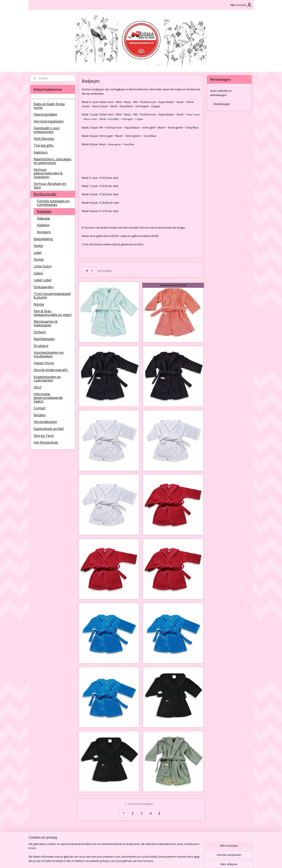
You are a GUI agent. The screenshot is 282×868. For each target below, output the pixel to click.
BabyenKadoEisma (45, 837)
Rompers (44, 232)
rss (137, 861)
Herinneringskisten (49, 121)
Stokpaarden (44, 287)
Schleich (40, 332)
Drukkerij (41, 346)
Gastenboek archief (49, 429)
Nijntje (39, 304)
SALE (37, 387)
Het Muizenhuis (46, 442)
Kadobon (41, 152)
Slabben (43, 225)
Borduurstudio (45, 194)
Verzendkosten (45, 422)
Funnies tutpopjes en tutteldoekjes (53, 203)
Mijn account (241, 5)
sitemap (128, 861)
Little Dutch (43, 266)
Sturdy (39, 259)
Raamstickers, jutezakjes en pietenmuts (53, 161)
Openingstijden (45, 114)
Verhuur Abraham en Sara (50, 185)
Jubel (38, 253)
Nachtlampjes (44, 339)
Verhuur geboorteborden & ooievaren (48, 173)
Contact (40, 408)
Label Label (43, 280)
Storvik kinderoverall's (51, 370)
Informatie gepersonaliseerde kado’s (48, 398)
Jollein (38, 273)
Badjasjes (44, 211)
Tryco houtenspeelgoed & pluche (52, 296)
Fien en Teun (44, 436)
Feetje (38, 246)
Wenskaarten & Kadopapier (46, 323)
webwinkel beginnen (152, 861)
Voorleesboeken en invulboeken (49, 354)
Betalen (40, 415)
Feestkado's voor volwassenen (47, 130)
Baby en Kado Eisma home (49, 106)
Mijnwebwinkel (188, 861)
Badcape (44, 218)
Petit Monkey (44, 139)
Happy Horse (44, 363)
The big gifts (44, 145)
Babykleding (43, 239)
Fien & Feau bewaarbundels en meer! (53, 313)
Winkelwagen (222, 104)
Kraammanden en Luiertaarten (47, 379)
